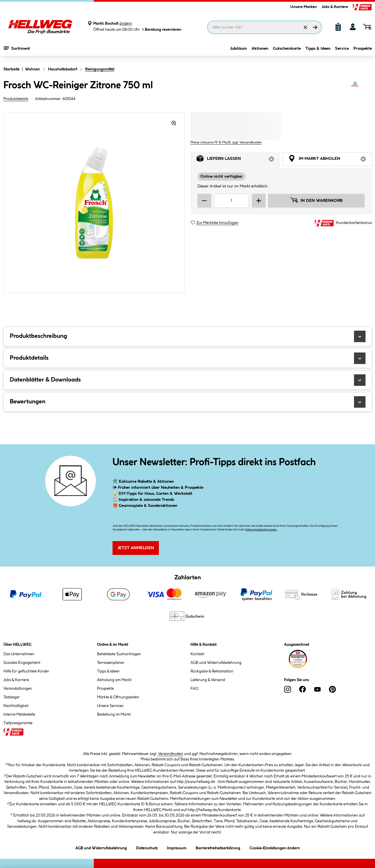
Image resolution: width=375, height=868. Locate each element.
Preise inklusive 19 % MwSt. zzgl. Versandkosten (226, 142)
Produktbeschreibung (188, 336)
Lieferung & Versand (208, 680)
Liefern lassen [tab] (238, 160)
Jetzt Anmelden (136, 548)
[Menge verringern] (204, 201)
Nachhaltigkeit (16, 706)
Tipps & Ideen (318, 51)
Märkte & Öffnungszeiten (118, 697)
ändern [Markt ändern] (126, 24)
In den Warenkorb (316, 200)
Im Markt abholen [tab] (330, 160)
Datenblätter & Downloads (188, 380)
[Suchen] (315, 27)
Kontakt (197, 654)
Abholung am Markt (114, 680)
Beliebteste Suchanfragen (119, 654)
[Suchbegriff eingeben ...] (264, 27)
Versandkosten (171, 754)
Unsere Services (110, 706)
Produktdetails (16, 99)
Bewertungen (188, 402)
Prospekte (363, 51)
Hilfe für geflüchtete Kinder (26, 671)
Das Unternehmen (19, 654)
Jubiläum (238, 51)
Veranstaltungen (18, 689)
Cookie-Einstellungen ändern (275, 847)
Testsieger (12, 697)
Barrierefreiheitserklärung (218, 847)
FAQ (194, 689)
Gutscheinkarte (287, 51)
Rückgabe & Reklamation (212, 671)
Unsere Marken (304, 7)
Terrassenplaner (111, 663)
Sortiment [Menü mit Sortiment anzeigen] (17, 50)
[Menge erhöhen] (259, 201)
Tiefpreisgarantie (18, 723)
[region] (94, 203)
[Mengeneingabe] (232, 201)
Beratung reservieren (161, 29)
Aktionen (260, 51)
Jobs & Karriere (335, 7)
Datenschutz (147, 847)
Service (342, 51)
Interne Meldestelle (19, 714)
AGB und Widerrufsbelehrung (216, 663)
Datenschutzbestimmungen (261, 530)
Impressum (177, 847)
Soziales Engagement (22, 663)
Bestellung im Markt (114, 714)
